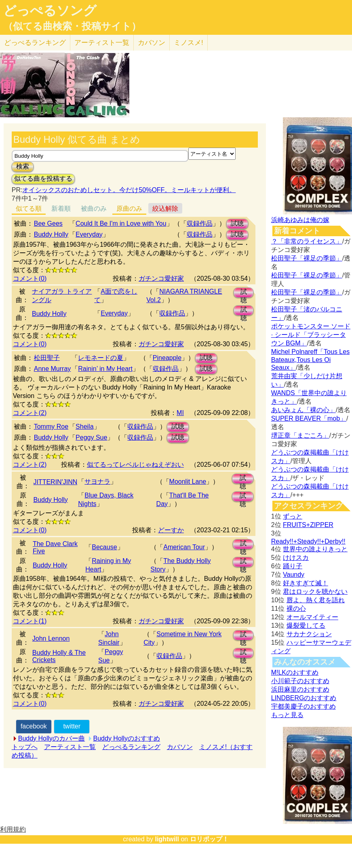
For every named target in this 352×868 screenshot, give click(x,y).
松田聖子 (47, 358)
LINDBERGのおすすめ (304, 698)
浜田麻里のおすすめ (300, 689)
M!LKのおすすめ (295, 672)
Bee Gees (48, 223)
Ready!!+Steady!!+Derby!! (308, 541)
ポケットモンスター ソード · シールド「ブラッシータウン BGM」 (311, 335)
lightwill (167, 839)
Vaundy (294, 575)
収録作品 (200, 223)
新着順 (61, 209)
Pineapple (167, 358)
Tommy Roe (51, 427)
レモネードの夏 (101, 358)
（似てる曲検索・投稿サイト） (72, 26)
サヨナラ (97, 482)
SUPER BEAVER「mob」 (309, 418)
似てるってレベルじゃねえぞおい (135, 465)
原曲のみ (129, 209)
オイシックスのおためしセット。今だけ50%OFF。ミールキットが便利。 (129, 190)
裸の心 (296, 609)
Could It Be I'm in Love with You (121, 223)
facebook (34, 726)
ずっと (293, 516)
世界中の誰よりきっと (315, 549)
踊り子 (293, 566)
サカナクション (309, 634)
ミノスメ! (189, 43)
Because (104, 547)
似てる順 (29, 209)
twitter (72, 726)
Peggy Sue (91, 437)
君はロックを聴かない (315, 592)
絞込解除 (165, 209)
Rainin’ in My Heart (105, 369)
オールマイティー (312, 617)
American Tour (184, 547)
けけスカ (296, 558)
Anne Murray (53, 369)
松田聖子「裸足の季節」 (307, 258)
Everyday (89, 234)
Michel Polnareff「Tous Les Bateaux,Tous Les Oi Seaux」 (310, 360)
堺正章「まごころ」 (300, 435)
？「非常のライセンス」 (307, 241)
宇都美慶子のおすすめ (304, 706)
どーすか (171, 530)
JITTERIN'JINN (55, 482)
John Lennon (51, 638)
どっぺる (35, 43)
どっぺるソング (50, 11)
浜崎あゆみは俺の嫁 (300, 220)
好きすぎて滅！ (306, 583)
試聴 (237, 223)
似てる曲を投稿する (43, 179)
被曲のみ (94, 209)
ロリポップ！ (209, 839)
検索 (23, 166)
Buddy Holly (51, 234)
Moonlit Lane (188, 482)
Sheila (84, 427)
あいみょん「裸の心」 (304, 410)
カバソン (152, 43)
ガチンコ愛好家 (161, 278)
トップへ (25, 747)
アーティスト (102, 43)
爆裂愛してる (306, 626)
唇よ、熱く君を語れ (316, 600)
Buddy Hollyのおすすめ (127, 738)
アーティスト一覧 (70, 747)
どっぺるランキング (131, 747)
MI (180, 413)
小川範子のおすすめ (300, 681)
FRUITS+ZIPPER (308, 525)
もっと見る (287, 715)
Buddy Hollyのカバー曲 (52, 738)
